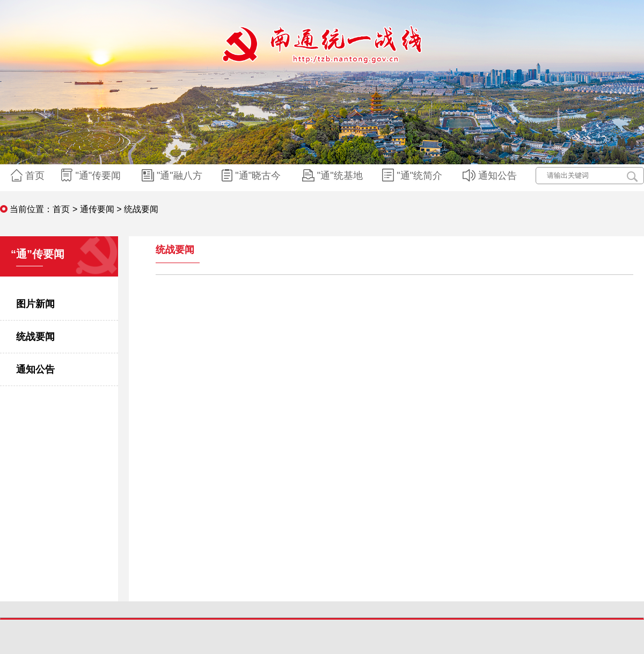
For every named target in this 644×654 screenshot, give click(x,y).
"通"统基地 (334, 176)
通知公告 (491, 176)
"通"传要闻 (92, 176)
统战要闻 (35, 337)
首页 (29, 176)
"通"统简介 (414, 176)
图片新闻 (35, 304)
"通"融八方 (173, 176)
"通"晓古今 (253, 176)
